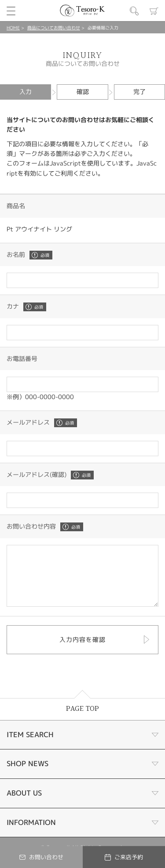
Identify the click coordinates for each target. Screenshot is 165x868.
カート (154, 11)
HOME (13, 28)
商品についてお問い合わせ (54, 28)
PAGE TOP (82, 721)
